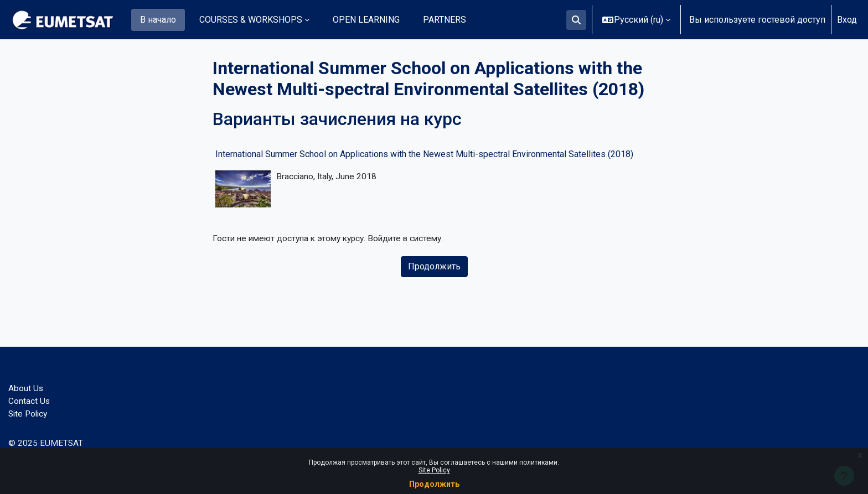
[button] (576, 20)
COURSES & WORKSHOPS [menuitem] (251, 20)
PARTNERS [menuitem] (445, 20)
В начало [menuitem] (158, 20)
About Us (26, 386)
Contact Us (29, 400)
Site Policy (434, 470)
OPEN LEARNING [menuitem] (366, 20)
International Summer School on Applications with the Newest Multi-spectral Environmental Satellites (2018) (424, 154)
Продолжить (434, 484)
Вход (847, 20)
